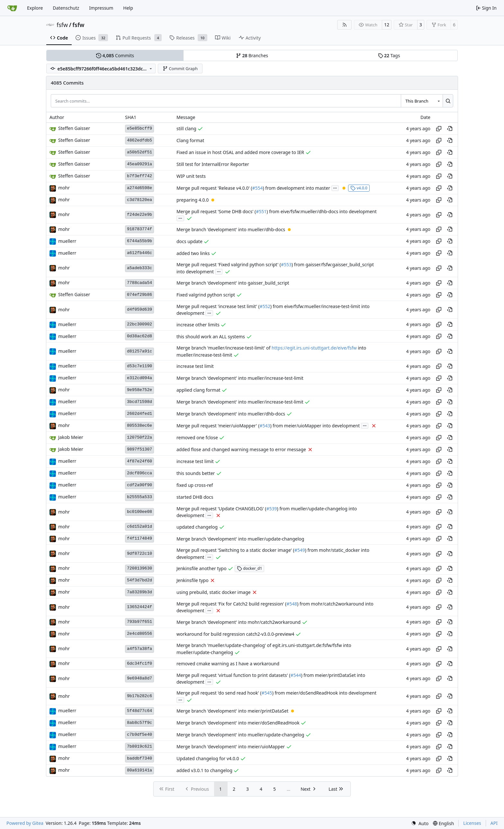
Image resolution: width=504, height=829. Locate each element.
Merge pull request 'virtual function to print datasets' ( (233, 675)
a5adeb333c (139, 268)
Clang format (190, 140)
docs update (189, 241)
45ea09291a (139, 164)
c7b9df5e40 (139, 735)
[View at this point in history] (450, 129)
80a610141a (139, 770)
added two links (193, 253)
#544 (296, 675)
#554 (257, 188)
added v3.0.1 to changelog (204, 770)
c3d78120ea (139, 200)
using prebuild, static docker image (214, 592)
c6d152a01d (139, 527)
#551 (261, 211)
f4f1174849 (139, 538)
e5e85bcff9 (139, 128)
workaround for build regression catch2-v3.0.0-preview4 (235, 634)
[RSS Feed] (345, 25)
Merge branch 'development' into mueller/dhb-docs (231, 229)
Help (128, 8)
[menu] (420, 823)
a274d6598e (139, 188)
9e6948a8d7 (139, 678)
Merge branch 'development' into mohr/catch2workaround (239, 622)
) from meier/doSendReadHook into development (324, 693)
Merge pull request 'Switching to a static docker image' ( (235, 550)
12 (387, 25)
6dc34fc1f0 (139, 664)
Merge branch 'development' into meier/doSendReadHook (238, 723)
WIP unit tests (191, 176)
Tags (389, 55)
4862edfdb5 (139, 140)
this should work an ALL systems (211, 337)
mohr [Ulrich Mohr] (64, 188)
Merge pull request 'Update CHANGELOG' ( (221, 509)
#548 (292, 604)
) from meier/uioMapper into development (315, 426)
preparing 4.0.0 (193, 200)
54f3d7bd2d (139, 580)
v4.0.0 (359, 188)
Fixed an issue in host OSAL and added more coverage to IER (240, 152)
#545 (267, 693)
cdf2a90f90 (139, 485)
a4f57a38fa (139, 649)
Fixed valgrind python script (206, 295)
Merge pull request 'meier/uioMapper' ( (218, 426)
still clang (186, 128)
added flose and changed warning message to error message (241, 449)
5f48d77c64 (139, 711)
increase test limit (195, 366)
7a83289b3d (139, 592)
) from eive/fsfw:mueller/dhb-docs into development (322, 211)
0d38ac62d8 (139, 336)
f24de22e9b (139, 215)
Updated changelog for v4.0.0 (208, 758)
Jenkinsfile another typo (202, 568)
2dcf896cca (139, 473)
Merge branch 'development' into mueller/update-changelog (240, 539)
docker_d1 (249, 568)
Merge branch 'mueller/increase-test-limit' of (224, 348)
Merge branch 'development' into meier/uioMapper (231, 747)
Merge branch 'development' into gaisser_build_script (233, 283)
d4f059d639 (139, 310)
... (335, 187)
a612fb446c (139, 253)
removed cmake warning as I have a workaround (228, 664)
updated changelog (197, 527)
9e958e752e (139, 390)
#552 (265, 306)
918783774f (139, 229)
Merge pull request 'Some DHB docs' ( (216, 211)
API (494, 823)
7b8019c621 (139, 747)
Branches (252, 55)
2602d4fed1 (139, 414)
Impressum (101, 8)
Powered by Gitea (25, 823)
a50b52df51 (139, 152)
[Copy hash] (439, 129)
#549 (300, 550)
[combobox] (422, 101)
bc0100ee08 (139, 512)
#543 (265, 426)
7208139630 (139, 568)
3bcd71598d (139, 402)
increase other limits (198, 325)
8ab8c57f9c (139, 723)
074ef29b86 (139, 295)
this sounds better (196, 473)
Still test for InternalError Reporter (213, 164)
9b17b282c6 (139, 696)
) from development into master (297, 188)
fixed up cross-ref (195, 485)
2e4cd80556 (139, 634)
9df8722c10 (139, 554)
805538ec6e (139, 426)
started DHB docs (195, 497)
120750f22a (139, 437)
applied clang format (198, 390)
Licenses (472, 823)
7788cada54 (139, 283)
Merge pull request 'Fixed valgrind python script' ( (229, 265)
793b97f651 (139, 622)
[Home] (12, 8)
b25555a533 (139, 497)
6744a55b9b (139, 241)
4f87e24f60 (139, 461)
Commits (115, 55)
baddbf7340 (139, 758)
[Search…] (448, 101)
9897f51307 (139, 449)
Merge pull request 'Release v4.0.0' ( (214, 188)
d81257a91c (139, 351)
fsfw (62, 25)
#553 (286, 265)
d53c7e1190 (139, 366)
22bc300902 (139, 324)
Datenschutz (66, 8)
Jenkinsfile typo (193, 580)
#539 (271, 509)
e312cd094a (139, 378)
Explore (35, 8)
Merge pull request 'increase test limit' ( (218, 306)
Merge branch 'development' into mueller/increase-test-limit (240, 378)
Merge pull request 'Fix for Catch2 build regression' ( (231, 604)
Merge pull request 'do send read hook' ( (219, 693)
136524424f (139, 607)
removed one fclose (197, 437)
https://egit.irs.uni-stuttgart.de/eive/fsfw (314, 348)
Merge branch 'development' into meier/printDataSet (232, 711)
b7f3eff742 (139, 176)
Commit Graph (180, 68)
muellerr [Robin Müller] (67, 241)
